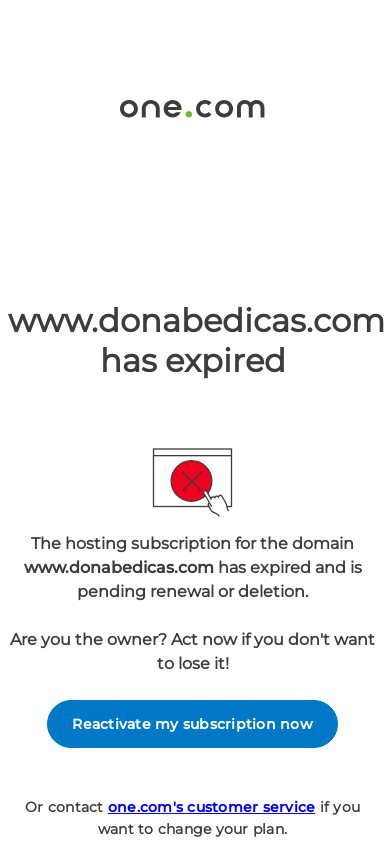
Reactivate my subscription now (192, 724)
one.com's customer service (212, 807)
